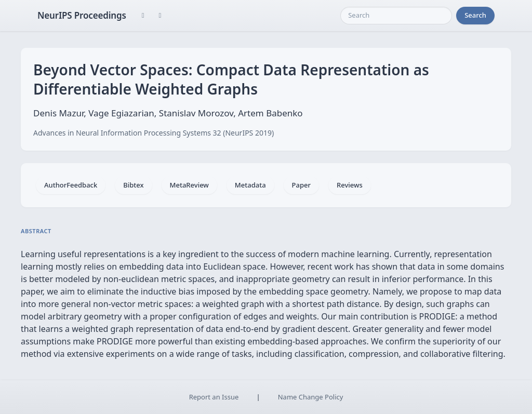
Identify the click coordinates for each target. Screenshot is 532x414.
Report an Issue (214, 397)
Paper (301, 185)
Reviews (350, 185)
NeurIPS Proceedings (82, 15)
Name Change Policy (311, 397)
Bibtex (133, 185)
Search (475, 15)
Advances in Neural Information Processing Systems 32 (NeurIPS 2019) (154, 133)
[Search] (396, 16)
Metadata (250, 185)
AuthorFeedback (71, 185)
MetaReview (189, 185)
